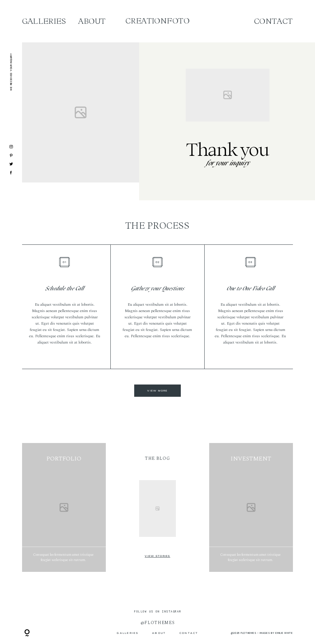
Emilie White (284, 633)
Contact (273, 21)
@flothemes (157, 622)
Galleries (44, 21)
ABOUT (92, 21)
